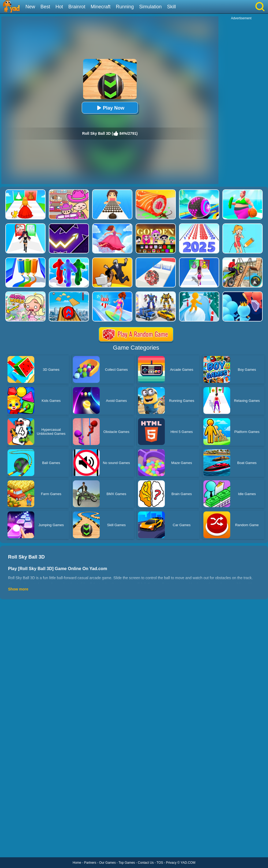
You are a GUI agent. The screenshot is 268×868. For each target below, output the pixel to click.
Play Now (110, 108)
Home (77, 863)
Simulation (150, 7)
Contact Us (146, 863)
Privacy (171, 863)
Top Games (127, 863)
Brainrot (77, 7)
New (30, 7)
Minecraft (100, 7)
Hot (59, 7)
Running (125, 7)
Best (45, 7)
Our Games (107, 863)
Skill (171, 7)
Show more (18, 589)
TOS (160, 863)
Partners (90, 863)
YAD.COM (188, 863)
